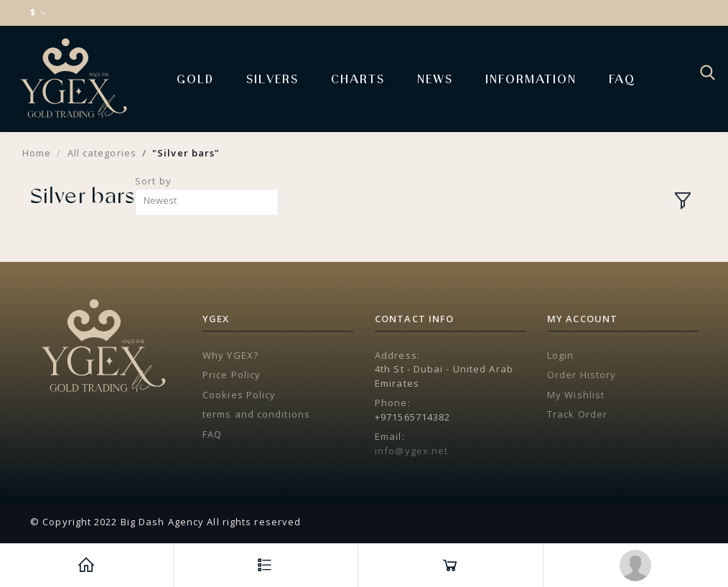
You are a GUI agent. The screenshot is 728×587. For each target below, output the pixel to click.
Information (531, 79)
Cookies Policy (239, 395)
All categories (102, 153)
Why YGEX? (230, 355)
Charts (358, 79)
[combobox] (207, 203)
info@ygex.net (411, 451)
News (435, 79)
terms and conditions (256, 414)
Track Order (577, 414)
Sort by (153, 181)
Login (561, 355)
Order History (582, 375)
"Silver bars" (186, 153)
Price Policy (232, 375)
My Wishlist (576, 395)
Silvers (272, 79)
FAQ (622, 79)
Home (37, 153)
